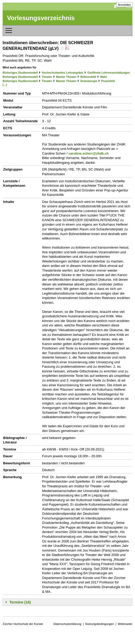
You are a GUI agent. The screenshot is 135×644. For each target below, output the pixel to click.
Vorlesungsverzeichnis (41, 18)
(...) (5, 85)
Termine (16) (20, 602)
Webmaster (125, 624)
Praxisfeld (108, 81)
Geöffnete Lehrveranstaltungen (109, 73)
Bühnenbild (88, 77)
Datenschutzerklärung (67, 624)
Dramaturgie (89, 81)
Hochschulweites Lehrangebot (63, 73)
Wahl (103, 77)
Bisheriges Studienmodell (20, 73)
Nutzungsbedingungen (100, 624)
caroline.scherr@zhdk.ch (89, 153)
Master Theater (66, 77)
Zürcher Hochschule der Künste (23, 624)
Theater (47, 77)
